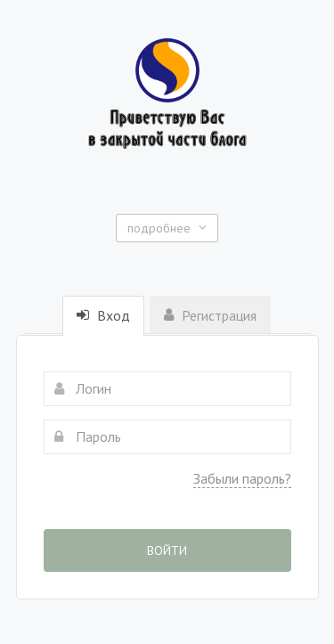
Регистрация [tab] (210, 315)
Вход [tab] (103, 315)
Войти (167, 550)
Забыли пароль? (242, 478)
